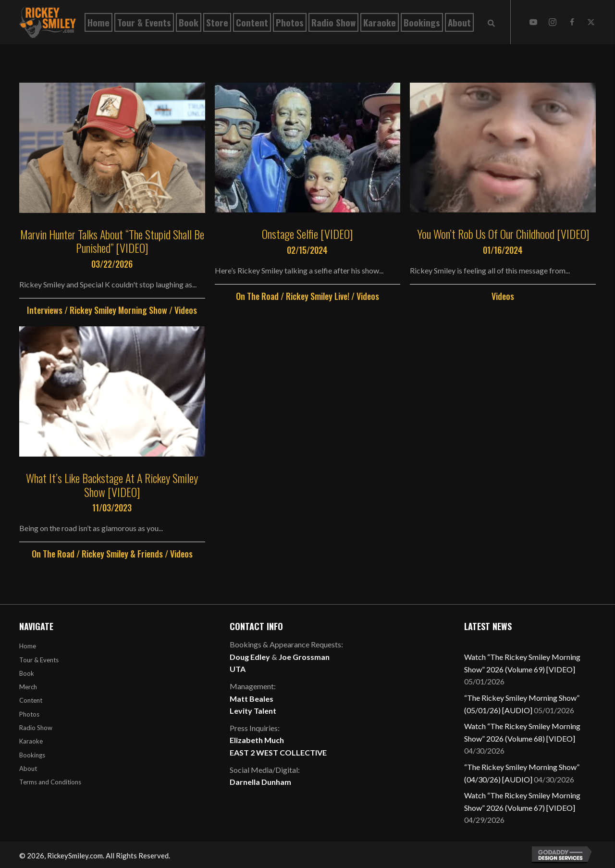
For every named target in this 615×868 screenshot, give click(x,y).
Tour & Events (39, 660)
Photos (29, 714)
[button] (533, 22)
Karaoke (31, 741)
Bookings (32, 755)
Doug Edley (250, 657)
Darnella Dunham (260, 782)
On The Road (257, 296)
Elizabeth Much (257, 740)
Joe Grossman (304, 657)
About (28, 769)
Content (31, 700)
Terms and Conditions (50, 782)
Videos (186, 310)
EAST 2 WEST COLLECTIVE (278, 752)
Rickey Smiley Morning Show (118, 310)
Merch (28, 687)
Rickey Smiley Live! (318, 296)
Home (28, 646)
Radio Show (36, 728)
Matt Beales (252, 699)
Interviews (45, 310)
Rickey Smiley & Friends (122, 554)
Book (27, 673)
